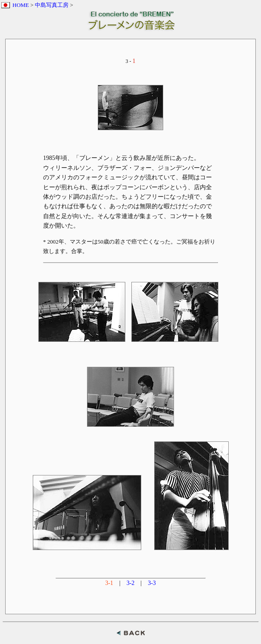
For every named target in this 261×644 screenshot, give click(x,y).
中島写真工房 (52, 5)
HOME (21, 5)
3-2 (131, 583)
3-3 (152, 583)
